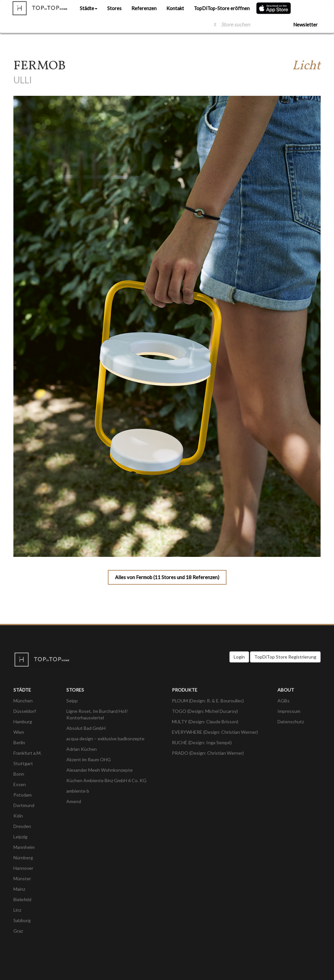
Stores (114, 8)
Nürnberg (23, 858)
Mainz (19, 889)
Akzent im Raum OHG (89, 759)
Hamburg (23, 722)
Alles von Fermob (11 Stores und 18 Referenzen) (167, 577)
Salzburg (22, 920)
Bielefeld (22, 899)
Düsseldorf (25, 711)
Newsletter (305, 25)
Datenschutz (291, 722)
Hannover (23, 868)
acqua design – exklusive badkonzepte (105, 739)
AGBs (284, 701)
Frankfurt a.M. (27, 753)
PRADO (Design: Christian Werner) (208, 753)
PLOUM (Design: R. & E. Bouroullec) (208, 701)
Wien (19, 732)
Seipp (72, 701)
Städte (89, 8)
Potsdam (23, 795)
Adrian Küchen (82, 749)
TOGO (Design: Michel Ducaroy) (205, 711)
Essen (20, 784)
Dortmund (24, 805)
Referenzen (144, 8)
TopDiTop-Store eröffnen (222, 8)
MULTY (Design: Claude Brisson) (205, 722)
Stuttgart (23, 763)
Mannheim (24, 847)
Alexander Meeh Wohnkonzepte (100, 770)
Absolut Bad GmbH (86, 728)
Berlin (19, 742)
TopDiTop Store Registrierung (285, 657)
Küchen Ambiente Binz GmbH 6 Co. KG (106, 780)
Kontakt (175, 8)
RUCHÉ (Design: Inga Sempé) (202, 742)
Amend (74, 801)
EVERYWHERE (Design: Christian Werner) (215, 732)
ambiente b (78, 791)
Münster (22, 878)
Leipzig (20, 837)
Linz (17, 910)
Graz (18, 931)
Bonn (19, 774)
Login (239, 657)
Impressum (289, 711)
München (23, 701)
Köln (18, 816)
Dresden (22, 826)
